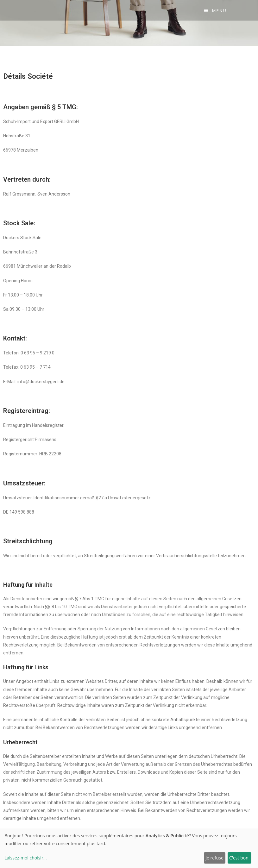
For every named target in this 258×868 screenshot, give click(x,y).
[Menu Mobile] (215, 10)
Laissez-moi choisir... (26, 858)
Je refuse (214, 858)
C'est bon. (239, 858)
